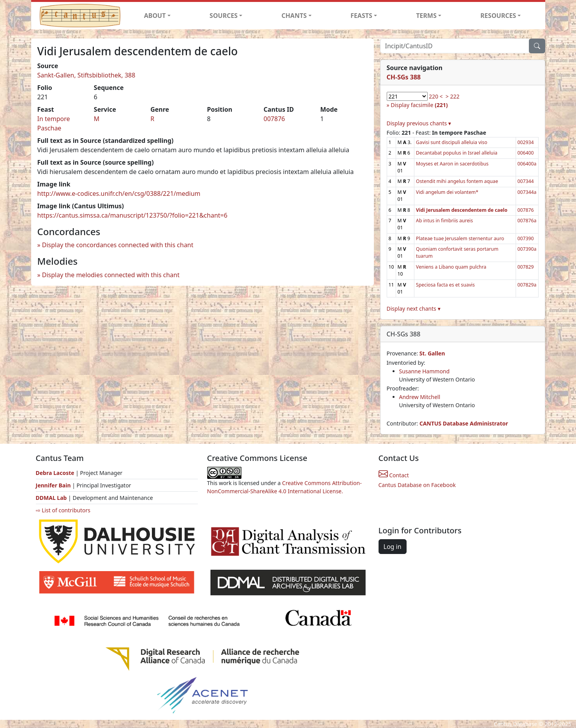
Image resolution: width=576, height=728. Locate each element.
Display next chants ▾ (414, 309)
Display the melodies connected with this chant (111, 275)
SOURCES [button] (224, 16)
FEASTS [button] (361, 16)
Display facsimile (419, 105)
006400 (526, 153)
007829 (526, 267)
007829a (527, 285)
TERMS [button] (426, 16)
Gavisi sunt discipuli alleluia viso (452, 142)
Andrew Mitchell (420, 397)
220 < (436, 96)
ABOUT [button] (155, 16)
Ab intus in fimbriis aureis (444, 221)
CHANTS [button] (294, 16)
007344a (527, 192)
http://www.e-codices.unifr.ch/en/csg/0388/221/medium (119, 193)
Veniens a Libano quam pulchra (451, 267)
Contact (394, 475)
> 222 (453, 96)
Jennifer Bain (54, 485)
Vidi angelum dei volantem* (447, 192)
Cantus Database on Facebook (417, 485)
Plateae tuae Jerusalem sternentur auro (460, 238)
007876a (527, 221)
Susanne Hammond (425, 371)
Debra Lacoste (55, 473)
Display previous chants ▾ (419, 123)
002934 (526, 142)
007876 (274, 119)
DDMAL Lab (51, 498)
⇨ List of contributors (63, 510)
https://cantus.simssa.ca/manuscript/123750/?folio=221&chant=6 (132, 215)
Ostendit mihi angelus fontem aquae (457, 181)
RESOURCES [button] (498, 16)
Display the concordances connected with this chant (118, 245)
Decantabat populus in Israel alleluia (457, 153)
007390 (526, 238)
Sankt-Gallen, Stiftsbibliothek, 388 (86, 75)
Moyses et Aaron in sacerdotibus (452, 164)
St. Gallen (432, 353)
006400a (527, 164)
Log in (393, 547)
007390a (527, 249)
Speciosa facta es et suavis (445, 285)
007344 (526, 181)
